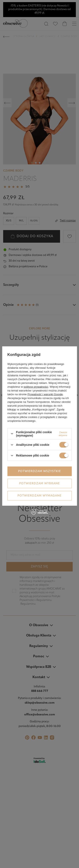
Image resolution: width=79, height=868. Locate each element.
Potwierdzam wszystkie (39, 471)
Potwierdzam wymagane (39, 496)
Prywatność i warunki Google (45, 394)
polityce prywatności (36, 387)
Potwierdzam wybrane (39, 483)
